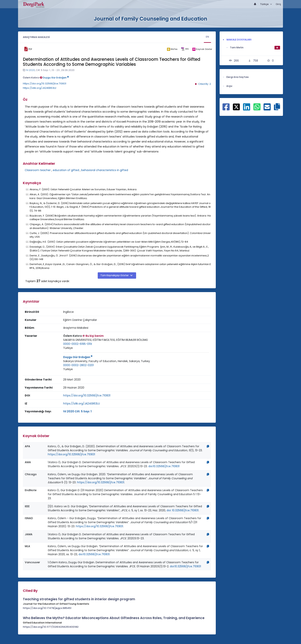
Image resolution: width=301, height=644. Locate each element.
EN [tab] (207, 37)
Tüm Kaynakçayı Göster (115, 275)
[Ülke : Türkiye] (68, 348)
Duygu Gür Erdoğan (56, 78)
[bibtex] (172, 49)
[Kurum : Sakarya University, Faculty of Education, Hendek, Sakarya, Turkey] (107, 361)
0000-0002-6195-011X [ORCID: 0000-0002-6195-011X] (78, 344)
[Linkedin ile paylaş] (247, 109)
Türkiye (68, 348)
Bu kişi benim (93, 336)
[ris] (185, 49)
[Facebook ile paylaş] (226, 109)
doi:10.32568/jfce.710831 (164, 466)
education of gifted (66, 170)
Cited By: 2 (205, 84)
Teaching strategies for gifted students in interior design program (79, 599)
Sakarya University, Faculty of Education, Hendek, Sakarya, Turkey (107, 361)
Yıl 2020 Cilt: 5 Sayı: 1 (77, 411)
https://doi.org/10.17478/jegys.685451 (47, 608)
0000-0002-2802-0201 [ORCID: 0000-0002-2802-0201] (78, 365)
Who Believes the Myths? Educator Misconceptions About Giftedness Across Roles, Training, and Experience (114, 618)
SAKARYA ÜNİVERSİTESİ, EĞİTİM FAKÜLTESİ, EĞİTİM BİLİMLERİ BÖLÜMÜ (105, 340)
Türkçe (265, 4)
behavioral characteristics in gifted (105, 170)
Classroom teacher (38, 170)
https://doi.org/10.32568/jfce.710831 (45, 84)
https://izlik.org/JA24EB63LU (40, 88)
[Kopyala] (208, 446)
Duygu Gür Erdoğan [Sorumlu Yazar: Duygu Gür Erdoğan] (78, 357)
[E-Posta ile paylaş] (267, 109)
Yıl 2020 (30, 70)
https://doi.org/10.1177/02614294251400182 (51, 627)
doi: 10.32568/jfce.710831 (183, 510)
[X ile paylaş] (236, 107)
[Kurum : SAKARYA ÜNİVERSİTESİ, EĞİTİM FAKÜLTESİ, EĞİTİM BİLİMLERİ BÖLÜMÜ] (105, 340)
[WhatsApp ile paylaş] (257, 109)
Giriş (278, 4)
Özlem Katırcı (33, 78)
